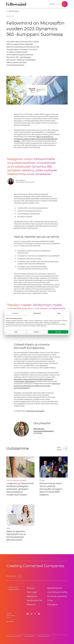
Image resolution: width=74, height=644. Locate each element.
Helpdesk (52, 604)
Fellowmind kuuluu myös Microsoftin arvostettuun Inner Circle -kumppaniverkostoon (37, 386)
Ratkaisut (32, 596)
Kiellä (16, 332)
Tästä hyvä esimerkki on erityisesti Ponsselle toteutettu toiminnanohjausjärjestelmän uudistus (36, 139)
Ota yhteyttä (10, 621)
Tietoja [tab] (59, 313)
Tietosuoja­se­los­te (29, 636)
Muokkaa (37, 332)
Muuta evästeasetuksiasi (14, 636)
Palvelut (31, 604)
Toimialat (32, 592)
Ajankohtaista (55, 588)
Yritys (50, 600)
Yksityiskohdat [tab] (37, 313)
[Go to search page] (58, 4)
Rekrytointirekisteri (44, 636)
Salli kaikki (58, 332)
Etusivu (31, 588)
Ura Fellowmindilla (57, 592)
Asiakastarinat (35, 600)
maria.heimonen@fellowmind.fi (44, 431)
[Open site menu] (65, 4)
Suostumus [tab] (15, 313)
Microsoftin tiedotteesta (36, 411)
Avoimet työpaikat (57, 596)
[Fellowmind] (17, 4)
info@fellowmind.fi (14, 589)
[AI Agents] (52, 4)
